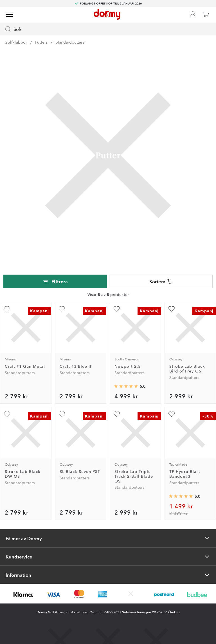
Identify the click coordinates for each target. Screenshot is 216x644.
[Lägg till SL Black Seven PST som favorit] (62, 414)
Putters (41, 42)
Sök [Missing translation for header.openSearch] (13, 29)
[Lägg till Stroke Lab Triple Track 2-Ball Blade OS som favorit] (117, 414)
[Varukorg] (206, 14)
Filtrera (55, 282)
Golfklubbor (16, 42)
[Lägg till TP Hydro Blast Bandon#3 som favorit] (172, 414)
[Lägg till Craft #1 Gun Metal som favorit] (7, 309)
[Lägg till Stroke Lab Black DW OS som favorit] (7, 414)
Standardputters (70, 42)
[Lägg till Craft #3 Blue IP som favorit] (62, 309)
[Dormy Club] (193, 14)
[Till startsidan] (107, 14)
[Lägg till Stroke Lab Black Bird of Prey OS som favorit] (172, 309)
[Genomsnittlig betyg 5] (126, 386)
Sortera (161, 281)
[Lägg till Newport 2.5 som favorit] (117, 309)
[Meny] (9, 14)
